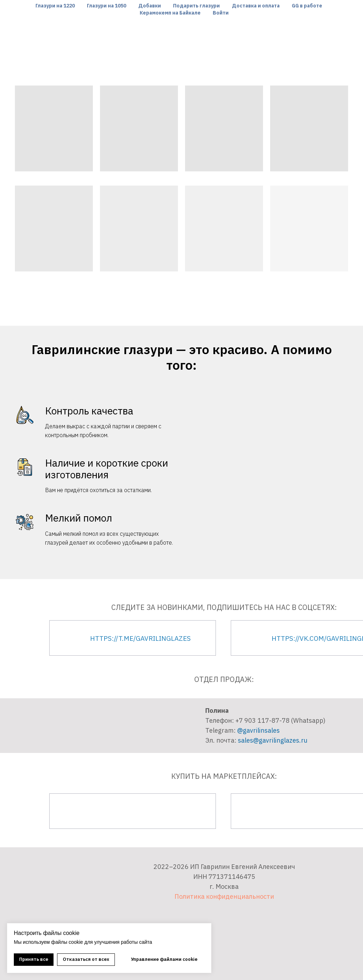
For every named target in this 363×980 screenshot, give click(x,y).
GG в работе (307, 6)
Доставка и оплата (256, 6)
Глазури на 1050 (107, 6)
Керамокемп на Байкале (170, 13)
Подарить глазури (196, 6)
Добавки (150, 6)
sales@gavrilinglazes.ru (273, 740)
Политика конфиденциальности (224, 896)
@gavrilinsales (258, 730)
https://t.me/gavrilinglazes (140, 638)
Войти (221, 13)
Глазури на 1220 (55, 6)
